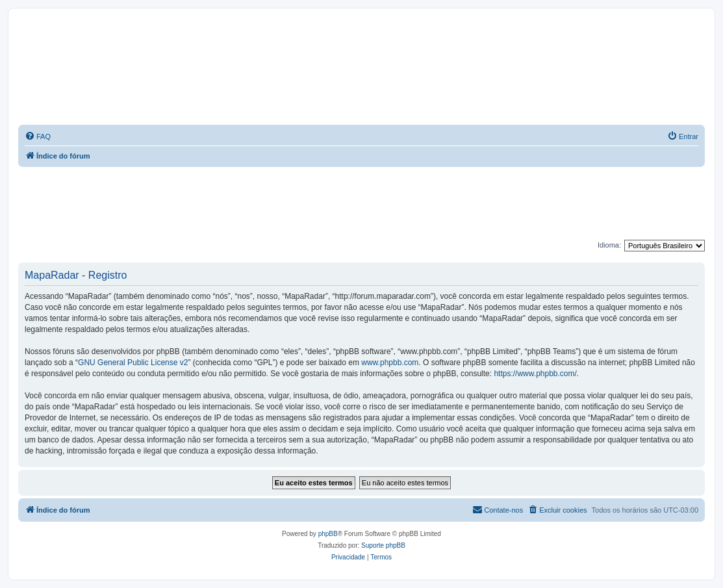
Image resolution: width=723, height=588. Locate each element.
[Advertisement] (362, 203)
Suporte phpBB (383, 545)
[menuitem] (38, 136)
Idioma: (609, 245)
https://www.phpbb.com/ (535, 374)
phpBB (328, 534)
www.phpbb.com (390, 363)
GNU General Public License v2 (133, 363)
